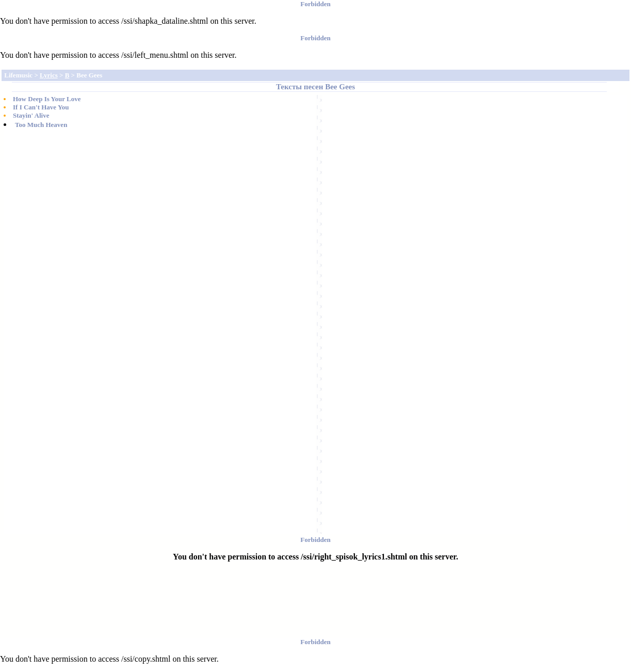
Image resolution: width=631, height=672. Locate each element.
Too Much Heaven (41, 125)
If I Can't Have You (41, 107)
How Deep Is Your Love (47, 99)
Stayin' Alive (31, 115)
